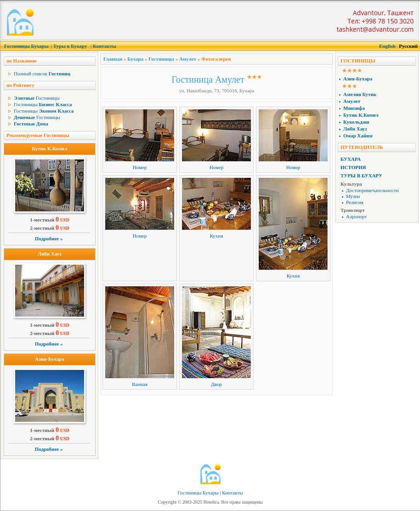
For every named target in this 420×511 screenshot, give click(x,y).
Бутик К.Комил (50, 148)
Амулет (188, 59)
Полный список (42, 74)
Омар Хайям (358, 136)
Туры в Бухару (70, 46)
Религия (355, 202)
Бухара (135, 59)
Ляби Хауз (50, 254)
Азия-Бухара (49, 359)
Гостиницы (37, 98)
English (387, 46)
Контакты (105, 46)
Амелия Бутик (360, 94)
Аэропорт (356, 216)
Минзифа (354, 108)
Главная (113, 59)
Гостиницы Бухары (26, 46)
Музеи (353, 196)
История (353, 167)
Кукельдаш (356, 122)
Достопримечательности (372, 190)
